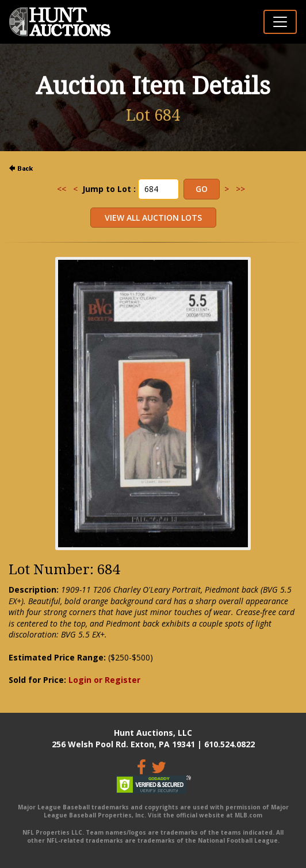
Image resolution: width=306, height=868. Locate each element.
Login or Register (104, 680)
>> (240, 189)
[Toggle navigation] (280, 22)
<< (62, 189)
